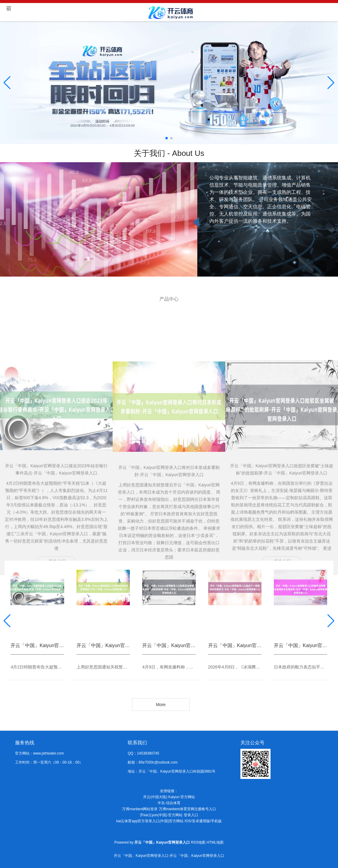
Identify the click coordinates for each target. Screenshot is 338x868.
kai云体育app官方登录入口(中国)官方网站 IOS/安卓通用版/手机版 (169, 821)
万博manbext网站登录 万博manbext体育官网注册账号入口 (169, 809)
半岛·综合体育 (169, 803)
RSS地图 (198, 842)
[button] (331, 83)
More (161, 705)
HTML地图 (215, 842)
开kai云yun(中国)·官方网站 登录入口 (169, 815)
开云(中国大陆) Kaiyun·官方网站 (169, 797)
